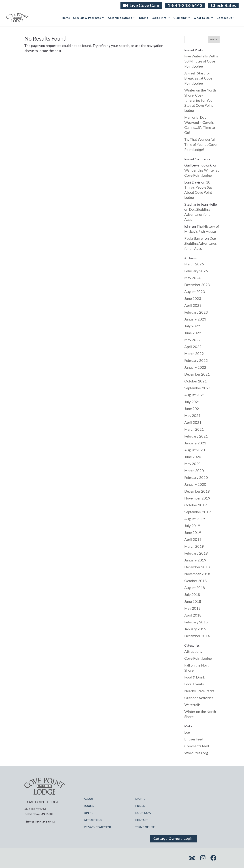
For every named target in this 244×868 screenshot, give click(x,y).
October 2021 (196, 381)
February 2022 (196, 360)
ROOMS (89, 806)
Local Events (194, 684)
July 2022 (192, 326)
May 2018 (192, 608)
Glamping (180, 18)
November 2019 (197, 498)
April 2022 (193, 347)
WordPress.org (196, 753)
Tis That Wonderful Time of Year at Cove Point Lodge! (200, 144)
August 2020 (195, 450)
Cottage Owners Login (174, 839)
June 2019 (193, 532)
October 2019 (196, 505)
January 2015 (195, 629)
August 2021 (195, 395)
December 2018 (197, 567)
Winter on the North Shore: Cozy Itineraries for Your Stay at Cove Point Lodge (200, 100)
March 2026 (194, 264)
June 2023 (193, 298)
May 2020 (192, 464)
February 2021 (196, 436)
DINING (89, 813)
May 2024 (192, 278)
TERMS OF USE (145, 827)
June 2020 (193, 457)
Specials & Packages (87, 18)
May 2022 (192, 340)
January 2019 (195, 560)
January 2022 (195, 367)
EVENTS (140, 799)
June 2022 (193, 333)
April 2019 (193, 539)
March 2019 (194, 546)
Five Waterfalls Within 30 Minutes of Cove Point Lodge (202, 61)
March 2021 (194, 429)
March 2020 (194, 471)
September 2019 (198, 512)
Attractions (193, 651)
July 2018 (192, 594)
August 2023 (195, 292)
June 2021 (193, 409)
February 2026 (196, 271)
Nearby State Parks (199, 691)
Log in (189, 732)
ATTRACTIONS (93, 820)
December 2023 (197, 285)
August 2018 (195, 588)
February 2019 (196, 553)
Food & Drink (195, 677)
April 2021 (193, 422)
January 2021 (195, 443)
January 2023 (195, 319)
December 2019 (197, 491)
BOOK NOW (143, 813)
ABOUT (89, 799)
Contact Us (224, 18)
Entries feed (194, 739)
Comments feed (197, 746)
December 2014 (197, 636)
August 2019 (195, 519)
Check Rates (223, 5)
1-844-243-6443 (185, 5)
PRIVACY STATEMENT (98, 827)
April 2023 (193, 305)
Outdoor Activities (199, 698)
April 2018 (193, 615)
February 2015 (196, 622)
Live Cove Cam (141, 5)
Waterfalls (192, 705)
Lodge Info (159, 18)
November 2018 (197, 574)
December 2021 (197, 374)
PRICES (140, 806)
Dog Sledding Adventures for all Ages (198, 214)
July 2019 (192, 526)
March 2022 (194, 353)
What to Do (202, 18)
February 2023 (196, 312)
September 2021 (198, 388)
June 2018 (193, 601)
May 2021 (192, 415)
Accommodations (120, 18)
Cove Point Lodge (198, 658)
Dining (144, 18)
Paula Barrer (194, 238)
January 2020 (195, 484)
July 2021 (192, 402)
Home (66, 18)
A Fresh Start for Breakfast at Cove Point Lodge (198, 78)
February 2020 (196, 477)
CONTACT (142, 820)
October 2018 (196, 581)
